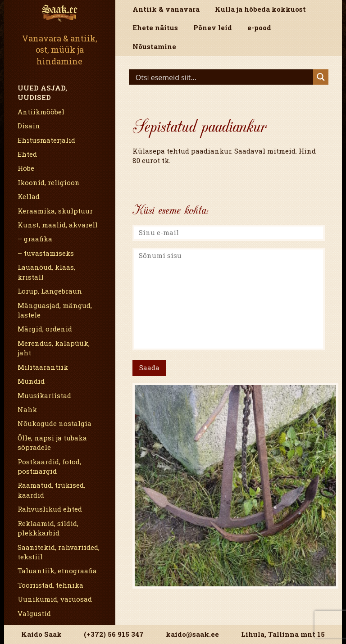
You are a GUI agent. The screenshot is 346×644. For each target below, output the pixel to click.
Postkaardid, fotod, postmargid (49, 466)
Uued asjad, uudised (42, 93)
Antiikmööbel (41, 112)
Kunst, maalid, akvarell (58, 225)
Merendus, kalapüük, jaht (54, 348)
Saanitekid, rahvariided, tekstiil (59, 552)
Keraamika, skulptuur (55, 211)
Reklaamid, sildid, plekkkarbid (48, 528)
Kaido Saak (41, 634)
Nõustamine (154, 46)
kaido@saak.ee (192, 634)
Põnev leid (213, 27)
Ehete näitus (155, 27)
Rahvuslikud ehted (50, 509)
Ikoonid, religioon (49, 182)
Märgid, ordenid (45, 329)
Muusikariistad (44, 395)
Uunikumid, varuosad (55, 599)
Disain (29, 126)
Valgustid (34, 613)
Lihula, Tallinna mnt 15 (283, 634)
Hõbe (26, 168)
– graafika (35, 239)
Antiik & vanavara (166, 9)
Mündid (31, 381)
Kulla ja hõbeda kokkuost (260, 9)
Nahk (27, 409)
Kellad (29, 196)
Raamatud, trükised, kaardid (51, 490)
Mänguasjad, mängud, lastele (55, 310)
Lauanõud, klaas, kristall (46, 272)
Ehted (27, 154)
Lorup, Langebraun (50, 291)
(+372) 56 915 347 (114, 634)
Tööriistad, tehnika (50, 585)
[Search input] (223, 77)
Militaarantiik (43, 367)
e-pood (259, 27)
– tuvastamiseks (46, 253)
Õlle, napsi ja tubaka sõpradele (52, 442)
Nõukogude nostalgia (55, 423)
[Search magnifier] (321, 77)
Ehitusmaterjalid (46, 140)
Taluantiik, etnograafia (57, 571)
